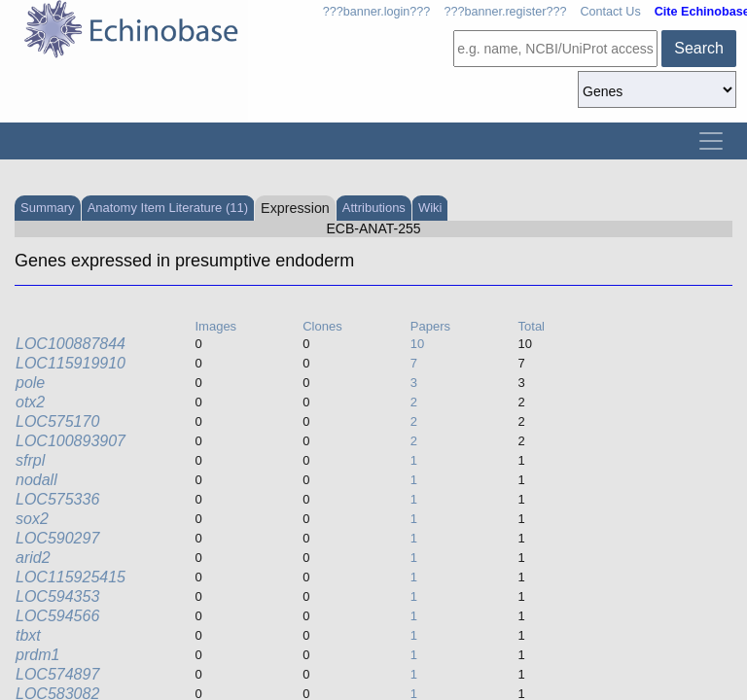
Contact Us (610, 12)
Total (532, 326)
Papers (430, 326)
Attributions (374, 208)
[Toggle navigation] (711, 141)
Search (699, 48)
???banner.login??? (377, 12)
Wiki (430, 208)
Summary (48, 208)
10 (417, 344)
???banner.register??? (505, 12)
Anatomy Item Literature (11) (168, 208)
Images (215, 326)
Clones (322, 326)
